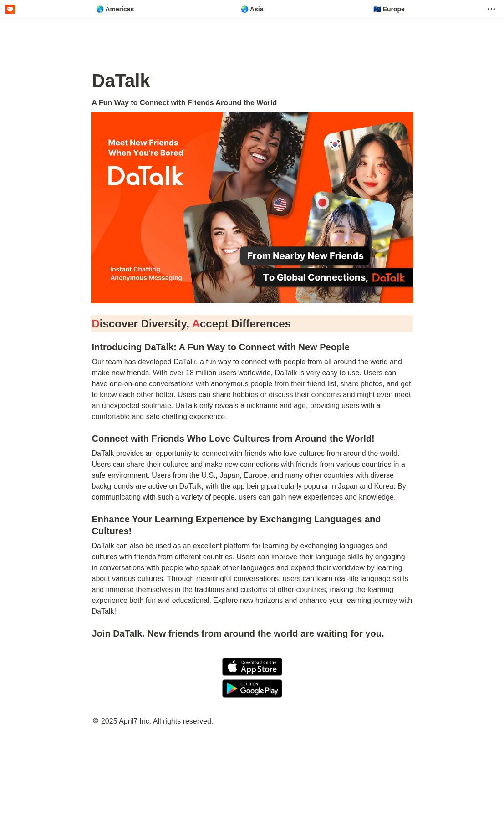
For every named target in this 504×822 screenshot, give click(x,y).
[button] (491, 9)
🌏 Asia (252, 9)
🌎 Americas (115, 9)
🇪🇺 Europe (389, 9)
